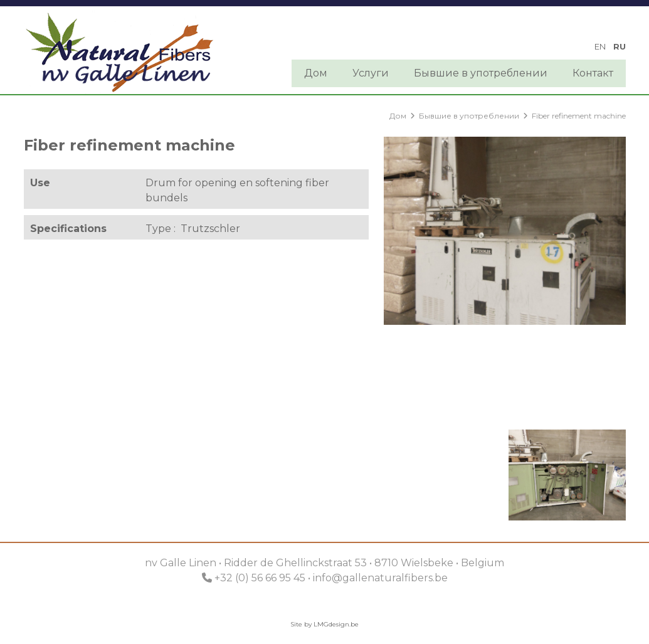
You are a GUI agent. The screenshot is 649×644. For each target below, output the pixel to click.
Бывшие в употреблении (481, 73)
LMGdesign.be (336, 624)
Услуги (371, 73)
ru (620, 46)
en (600, 46)
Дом (316, 73)
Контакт (593, 73)
